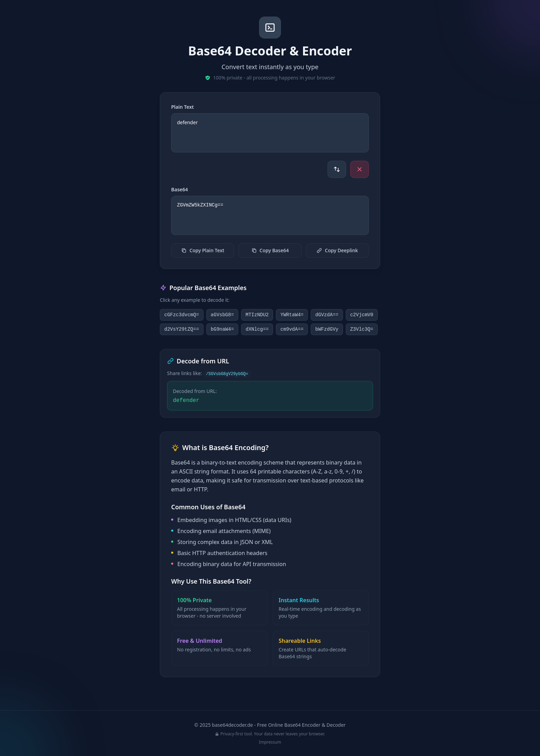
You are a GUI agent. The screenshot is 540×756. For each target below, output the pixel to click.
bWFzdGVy (327, 329)
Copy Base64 (270, 250)
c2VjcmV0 (362, 315)
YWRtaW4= (292, 315)
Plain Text (183, 107)
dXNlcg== (257, 329)
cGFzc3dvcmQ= (182, 315)
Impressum (270, 742)
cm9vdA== (292, 329)
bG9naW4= (222, 329)
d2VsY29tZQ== (182, 329)
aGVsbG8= (222, 315)
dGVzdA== (327, 315)
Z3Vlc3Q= (362, 329)
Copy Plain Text (203, 250)
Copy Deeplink (337, 250)
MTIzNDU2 (257, 315)
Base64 (180, 189)
